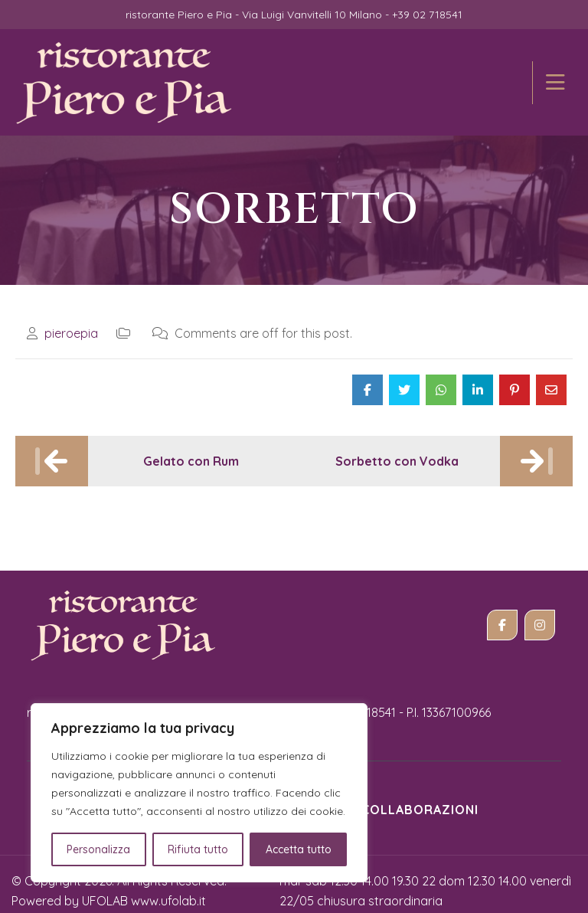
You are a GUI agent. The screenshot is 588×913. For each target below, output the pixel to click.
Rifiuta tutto (198, 849)
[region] (199, 793)
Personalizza (98, 849)
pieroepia (71, 320)
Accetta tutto (299, 849)
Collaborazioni (420, 797)
